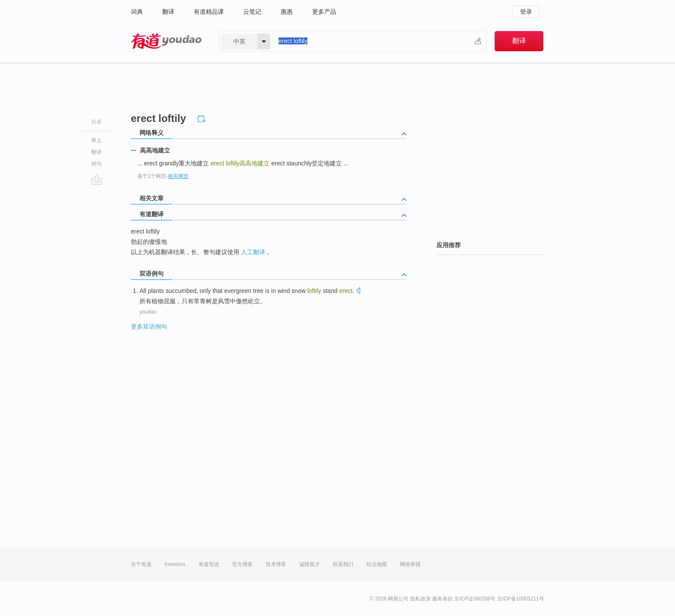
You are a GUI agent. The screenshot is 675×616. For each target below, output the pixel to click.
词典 (137, 12)
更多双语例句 (149, 327)
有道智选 (209, 564)
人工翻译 (253, 252)
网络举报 (410, 564)
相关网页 (178, 176)
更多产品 (324, 12)
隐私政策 (421, 599)
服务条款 (443, 599)
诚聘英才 (310, 564)
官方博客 (242, 564)
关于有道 (141, 564)
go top (97, 180)
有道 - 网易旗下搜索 (166, 41)
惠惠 (287, 12)
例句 (96, 164)
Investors (175, 564)
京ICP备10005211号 (521, 599)
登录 (526, 12)
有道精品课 (209, 12)
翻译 (168, 12)
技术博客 (276, 564)
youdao (148, 312)
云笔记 (252, 12)
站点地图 (377, 564)
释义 (96, 140)
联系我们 (343, 564)
